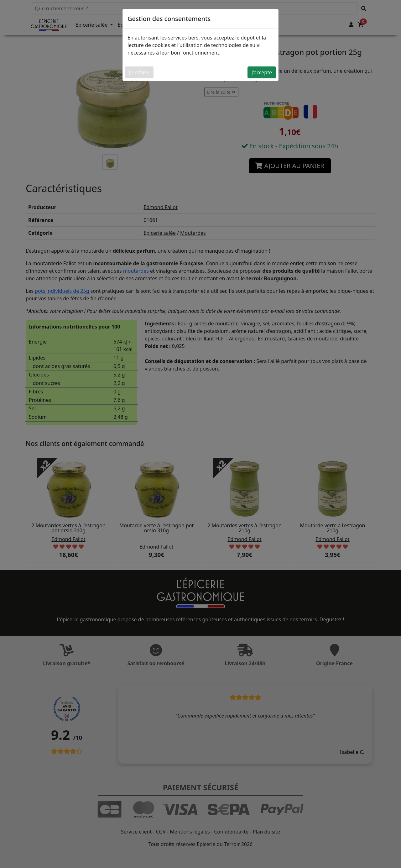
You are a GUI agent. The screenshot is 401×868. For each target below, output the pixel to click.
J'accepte (262, 72)
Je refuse (139, 72)
